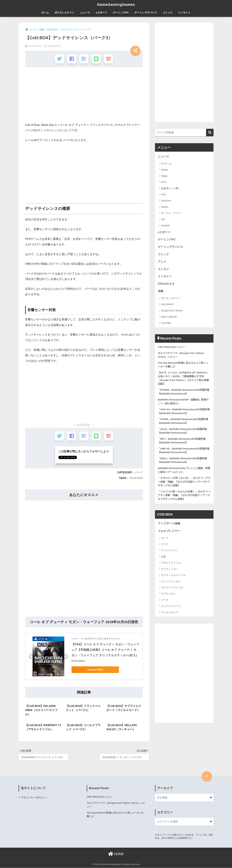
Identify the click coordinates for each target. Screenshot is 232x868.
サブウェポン (168, 594)
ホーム (45, 12)
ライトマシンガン (171, 582)
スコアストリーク (171, 607)
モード (165, 538)
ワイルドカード (170, 613)
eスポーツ (101, 12)
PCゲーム (166, 163)
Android (165, 225)
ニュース (85, 12)
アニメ (162, 262)
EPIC (164, 182)
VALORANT (168, 304)
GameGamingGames (116, 4)
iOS (163, 219)
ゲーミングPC (121, 12)
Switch (165, 207)
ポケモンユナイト (64, 12)
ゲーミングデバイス (146, 12)
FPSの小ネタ (166, 284)
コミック (168, 12)
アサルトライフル (171, 563)
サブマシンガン (170, 569)
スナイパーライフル (172, 588)
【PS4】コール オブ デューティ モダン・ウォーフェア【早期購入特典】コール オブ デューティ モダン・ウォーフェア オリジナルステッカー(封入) (105, 650)
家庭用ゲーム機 (170, 188)
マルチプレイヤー (169, 532)
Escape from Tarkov (172, 311)
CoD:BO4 (137, 478)
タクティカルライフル (173, 576)
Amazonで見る (95, 669)
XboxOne (166, 201)
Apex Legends (169, 317)
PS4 (163, 194)
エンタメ (163, 269)
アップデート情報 (169, 524)
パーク (139, 472)
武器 (163, 557)
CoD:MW (166, 323)
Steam (164, 170)
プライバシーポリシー (34, 798)
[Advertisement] (84, 96)
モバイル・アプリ (171, 213)
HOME (116, 854)
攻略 (161, 291)
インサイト (184, 12)
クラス (165, 545)
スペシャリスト (170, 551)
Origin (164, 176)
